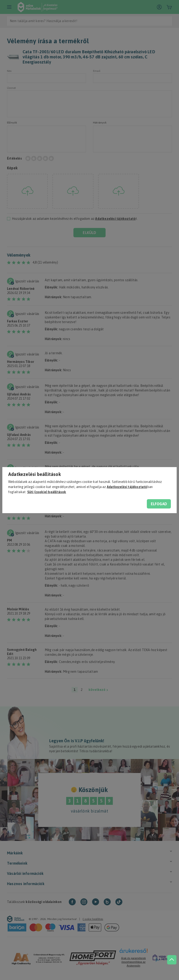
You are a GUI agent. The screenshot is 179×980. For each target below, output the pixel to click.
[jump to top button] (170, 952)
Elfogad (159, 504)
